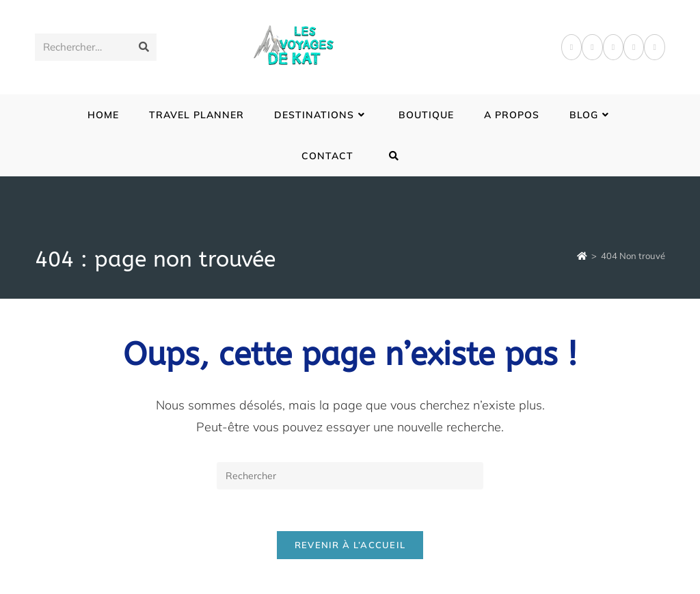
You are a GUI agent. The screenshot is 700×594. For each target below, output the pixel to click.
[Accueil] (582, 256)
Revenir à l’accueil (350, 545)
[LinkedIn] (634, 47)
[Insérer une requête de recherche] (350, 476)
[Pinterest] (592, 47)
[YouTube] (654, 47)
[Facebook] (571, 47)
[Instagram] (613, 47)
